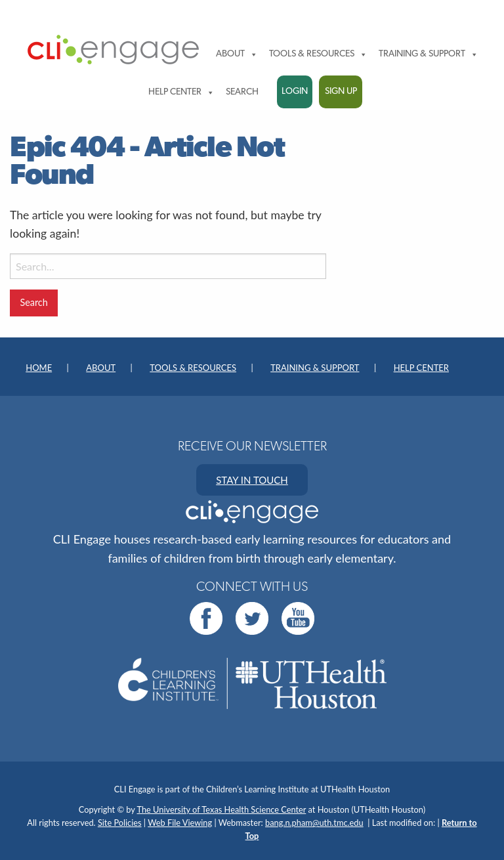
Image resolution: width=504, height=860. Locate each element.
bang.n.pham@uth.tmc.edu (314, 823)
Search (242, 92)
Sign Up (341, 92)
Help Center (181, 93)
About (237, 54)
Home (39, 368)
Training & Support (429, 54)
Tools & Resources (318, 54)
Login (295, 92)
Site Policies (120, 823)
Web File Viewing (180, 823)
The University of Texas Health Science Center (222, 809)
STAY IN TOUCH (252, 480)
